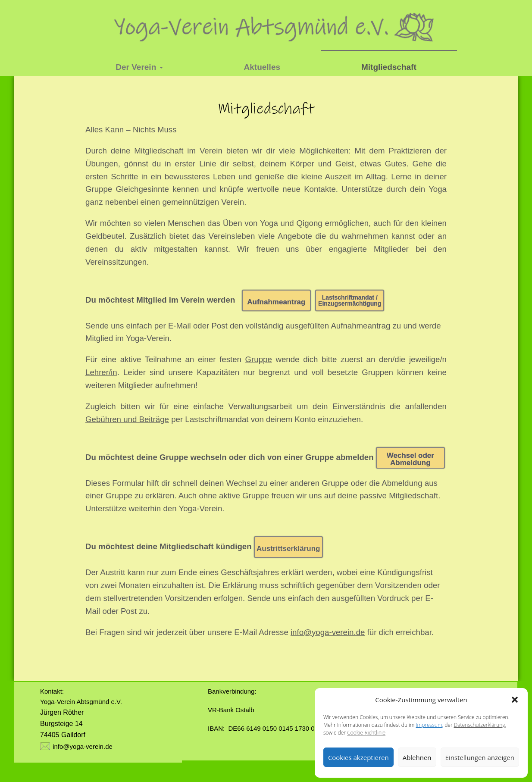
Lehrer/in (101, 372)
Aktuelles (262, 67)
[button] (515, 700)
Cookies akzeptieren (358, 757)
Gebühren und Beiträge (127, 419)
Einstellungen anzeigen (480, 757)
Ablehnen (417, 757)
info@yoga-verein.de (83, 747)
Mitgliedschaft (389, 67)
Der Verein (139, 67)
